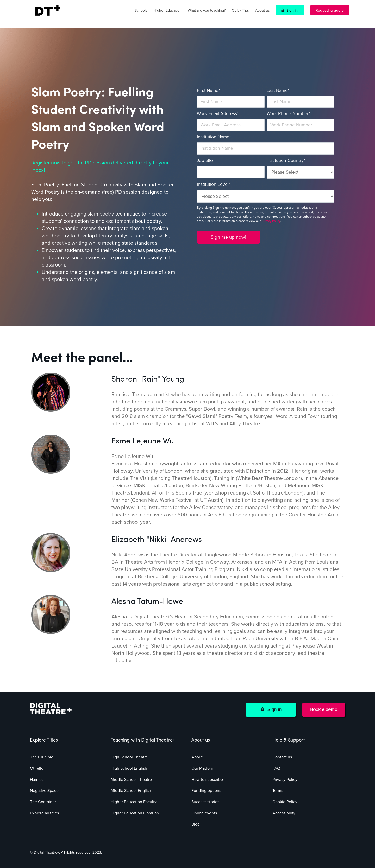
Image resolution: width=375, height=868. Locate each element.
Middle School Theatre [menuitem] (131, 780)
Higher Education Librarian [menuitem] (135, 813)
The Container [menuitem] (43, 802)
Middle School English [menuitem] (131, 791)
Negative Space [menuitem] (44, 791)
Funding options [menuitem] (206, 791)
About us (262, 11)
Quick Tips (240, 11)
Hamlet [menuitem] (36, 780)
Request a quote (330, 10)
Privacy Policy (271, 221)
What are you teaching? (207, 11)
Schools (141, 11)
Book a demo (324, 709)
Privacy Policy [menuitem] (285, 780)
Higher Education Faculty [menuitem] (134, 802)
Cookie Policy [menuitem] (285, 802)
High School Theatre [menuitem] (129, 757)
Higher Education (168, 11)
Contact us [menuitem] (282, 757)
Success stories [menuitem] (205, 802)
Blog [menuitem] (196, 824)
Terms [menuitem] (278, 791)
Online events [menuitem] (204, 813)
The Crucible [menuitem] (42, 757)
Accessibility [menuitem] (284, 813)
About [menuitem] (197, 757)
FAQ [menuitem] (276, 768)
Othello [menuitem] (37, 768)
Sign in (292, 10)
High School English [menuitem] (129, 768)
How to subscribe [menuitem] (207, 780)
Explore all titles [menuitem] (44, 813)
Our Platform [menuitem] (203, 768)
